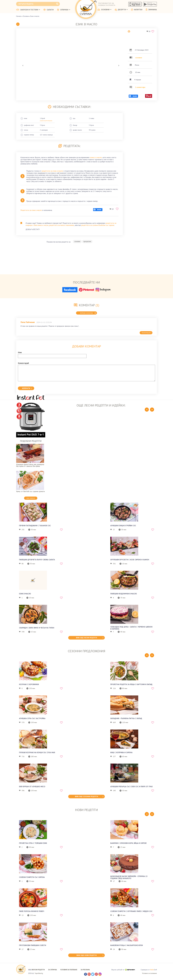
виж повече (31, 498)
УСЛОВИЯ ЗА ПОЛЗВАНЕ (69, 970)
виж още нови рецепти (87, 955)
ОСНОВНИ (104, 10)
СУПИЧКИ (64, 10)
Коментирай (147, 333)
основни (139, 58)
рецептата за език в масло (52, 171)
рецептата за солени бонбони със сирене (98, 225)
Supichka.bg (39, 973)
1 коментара (140, 87)
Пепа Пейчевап (28, 322)
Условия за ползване (149, 973)
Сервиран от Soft (149, 970)
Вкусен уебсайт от (123, 970)
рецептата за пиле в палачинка (62, 225)
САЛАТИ (49, 10)
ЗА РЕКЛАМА (85, 970)
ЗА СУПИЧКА (52, 970)
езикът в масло (96, 157)
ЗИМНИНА (151, 10)
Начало (19, 16)
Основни (26, 16)
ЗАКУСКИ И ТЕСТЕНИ (28, 10)
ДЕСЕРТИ (121, 10)
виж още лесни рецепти (86, 638)
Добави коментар (88, 313)
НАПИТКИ (137, 10)
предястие (87, 241)
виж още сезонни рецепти (86, 796)
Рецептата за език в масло (31, 210)
